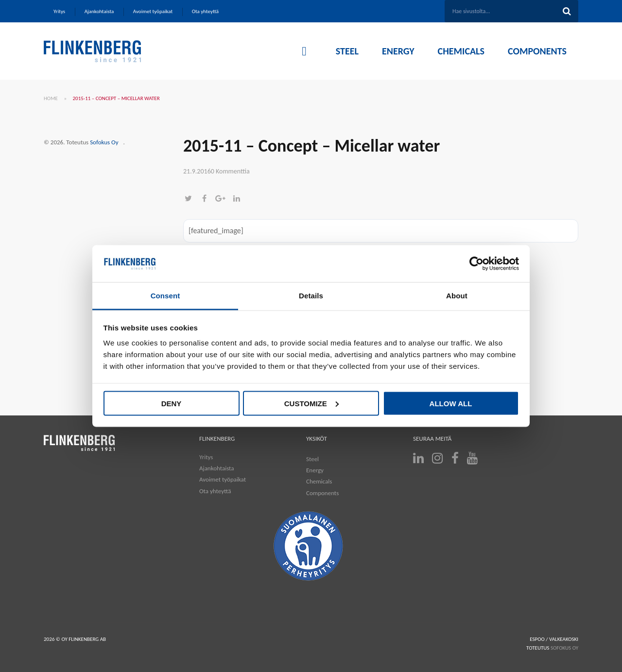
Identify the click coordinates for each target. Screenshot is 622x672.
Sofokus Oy (104, 142)
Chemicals (319, 481)
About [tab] (457, 296)
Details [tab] (311, 296)
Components (322, 493)
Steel (312, 459)
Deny (172, 403)
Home (51, 98)
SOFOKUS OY (564, 648)
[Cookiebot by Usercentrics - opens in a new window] (476, 264)
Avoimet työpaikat (223, 479)
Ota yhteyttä (215, 491)
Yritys (206, 457)
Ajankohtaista (217, 468)
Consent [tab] (165, 296)
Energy (315, 470)
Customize (311, 403)
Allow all (451, 403)
